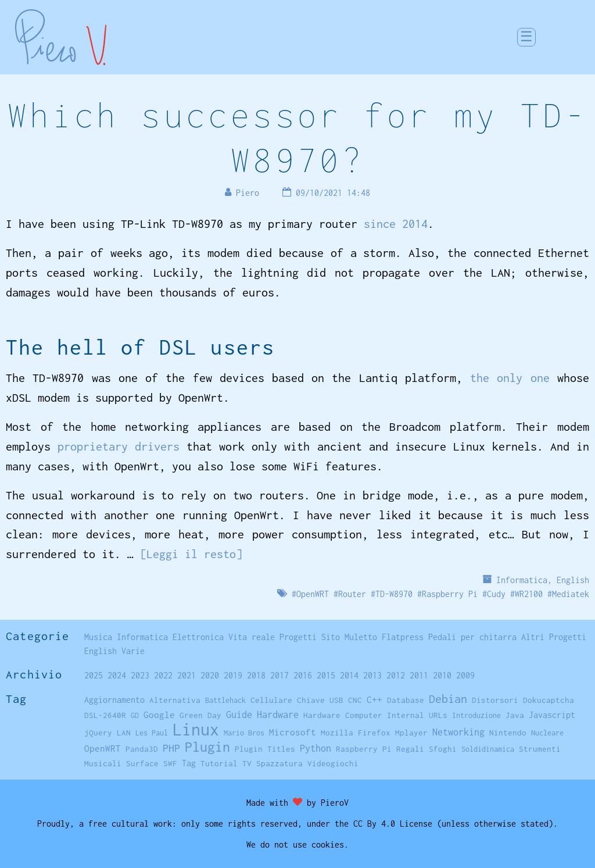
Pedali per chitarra (472, 637)
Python (316, 748)
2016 (303, 675)
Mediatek (571, 594)
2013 (372, 675)
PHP (171, 748)
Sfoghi (443, 749)
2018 (256, 675)
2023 (140, 675)
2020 (210, 675)
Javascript (552, 715)
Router (352, 594)
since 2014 (396, 224)
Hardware (278, 714)
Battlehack (225, 700)
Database (406, 700)
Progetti (298, 637)
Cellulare (271, 700)
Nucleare (547, 733)
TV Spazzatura (273, 763)
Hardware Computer (343, 715)
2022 (163, 675)
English (573, 580)
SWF (170, 763)
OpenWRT (313, 594)
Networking (458, 732)
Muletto (361, 637)
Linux (196, 729)
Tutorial (219, 763)
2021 (187, 675)
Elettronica (198, 637)
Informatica (522, 580)
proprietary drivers (119, 446)
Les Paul (152, 733)
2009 (465, 675)
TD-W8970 (394, 594)
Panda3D (142, 749)
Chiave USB (320, 700)
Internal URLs (417, 715)
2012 (396, 675)
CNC (355, 700)
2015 (326, 675)
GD (135, 715)
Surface (142, 763)
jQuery (98, 733)
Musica (98, 637)
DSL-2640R (105, 715)
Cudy (496, 594)
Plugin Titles (265, 749)
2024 (117, 675)
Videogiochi (333, 763)
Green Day (200, 715)
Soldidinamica (488, 749)
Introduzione (476, 715)
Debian (448, 699)
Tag (189, 763)
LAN (124, 733)
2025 (94, 675)
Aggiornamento (114, 700)
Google (159, 715)
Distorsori (495, 700)
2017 (279, 675)
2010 (442, 675)
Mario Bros (244, 733)
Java (515, 715)
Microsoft (293, 732)
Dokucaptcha (549, 700)
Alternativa (175, 700)
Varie (133, 651)
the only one (510, 378)
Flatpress (403, 637)
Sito (331, 637)
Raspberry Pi (450, 594)
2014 (349, 675)
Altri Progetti (554, 637)
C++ (374, 700)
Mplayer (411, 733)
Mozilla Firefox (356, 733)
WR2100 (529, 594)
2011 (419, 675)
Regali (410, 749)
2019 (233, 675)
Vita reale (252, 637)
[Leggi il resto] (191, 554)
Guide (239, 715)
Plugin (207, 747)
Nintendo (508, 733)
